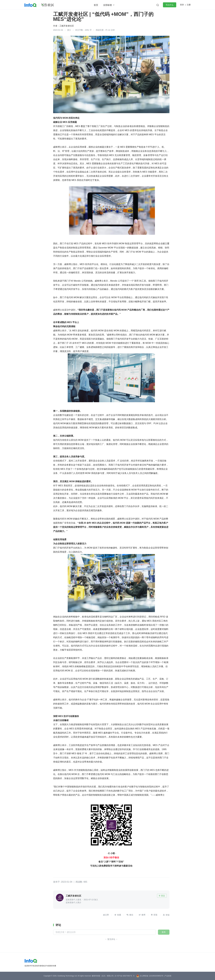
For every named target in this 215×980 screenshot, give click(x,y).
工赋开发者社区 (67, 26)
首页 (96, 5)
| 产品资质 (168, 976)
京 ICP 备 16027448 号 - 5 (125, 976)
